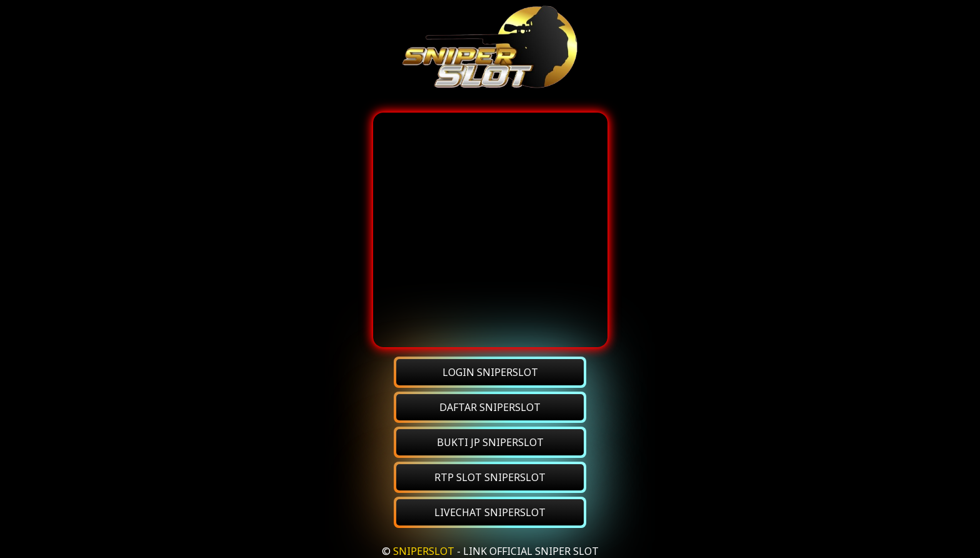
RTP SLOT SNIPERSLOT (490, 477)
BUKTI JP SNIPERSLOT (490, 442)
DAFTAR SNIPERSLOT (490, 407)
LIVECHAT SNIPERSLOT (490, 512)
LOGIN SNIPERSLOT (490, 372)
